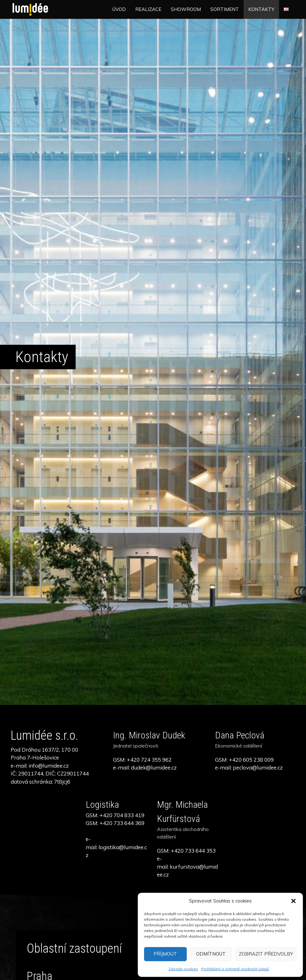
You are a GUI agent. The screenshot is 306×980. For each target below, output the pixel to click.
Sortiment (225, 9)
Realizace (148, 9)
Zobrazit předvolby (266, 954)
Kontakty (261, 9)
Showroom (186, 9)
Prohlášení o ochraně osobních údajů (235, 969)
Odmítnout (211, 954)
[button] (293, 901)
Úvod (119, 9)
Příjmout (165, 954)
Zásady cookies (183, 969)
